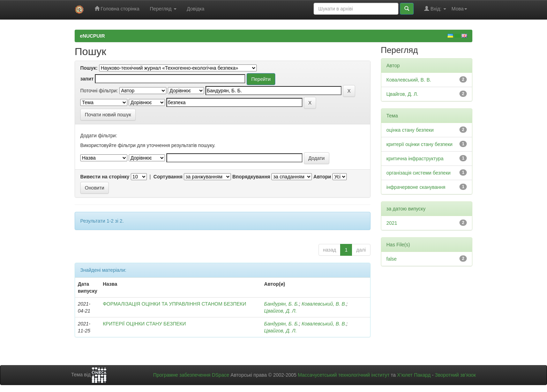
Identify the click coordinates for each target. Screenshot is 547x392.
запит (87, 79)
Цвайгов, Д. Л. (280, 311)
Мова (459, 9)
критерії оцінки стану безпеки (420, 144)
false (392, 259)
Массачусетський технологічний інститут (344, 375)
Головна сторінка (117, 9)
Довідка (196, 9)
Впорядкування (251, 177)
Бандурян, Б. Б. (282, 304)
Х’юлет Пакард (414, 375)
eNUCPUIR (92, 36)
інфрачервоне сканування (416, 187)
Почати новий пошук (108, 115)
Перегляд (163, 9)
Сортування (168, 177)
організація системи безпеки (419, 173)
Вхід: (435, 9)
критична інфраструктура (415, 159)
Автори (322, 177)
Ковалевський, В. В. (324, 304)
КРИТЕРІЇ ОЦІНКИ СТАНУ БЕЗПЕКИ (144, 324)
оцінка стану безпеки (410, 130)
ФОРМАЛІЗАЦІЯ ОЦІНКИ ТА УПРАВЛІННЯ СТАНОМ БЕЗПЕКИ (175, 304)
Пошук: (89, 68)
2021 (392, 223)
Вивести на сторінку (105, 177)
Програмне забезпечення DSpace (191, 375)
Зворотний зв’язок (455, 375)
